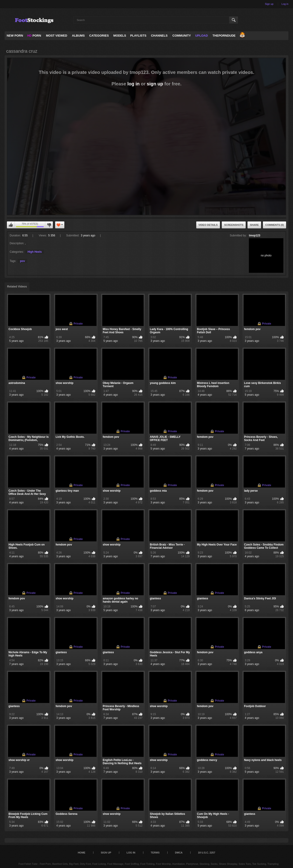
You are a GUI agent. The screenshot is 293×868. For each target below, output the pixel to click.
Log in (285, 4)
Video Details (208, 225)
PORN (34, 36)
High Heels (35, 252)
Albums (78, 36)
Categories (99, 36)
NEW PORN (15, 36)
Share (254, 225)
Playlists (138, 36)
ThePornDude (224, 36)
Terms (155, 853)
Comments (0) (275, 225)
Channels (159, 36)
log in (133, 84)
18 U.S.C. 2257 (206, 853)
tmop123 (255, 235)
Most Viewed (57, 36)
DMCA (179, 853)
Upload (201, 36)
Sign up (269, 4)
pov (22, 261)
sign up (155, 84)
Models (120, 36)
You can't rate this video (11, 225)
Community (182, 36)
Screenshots (234, 225)
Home (81, 853)
